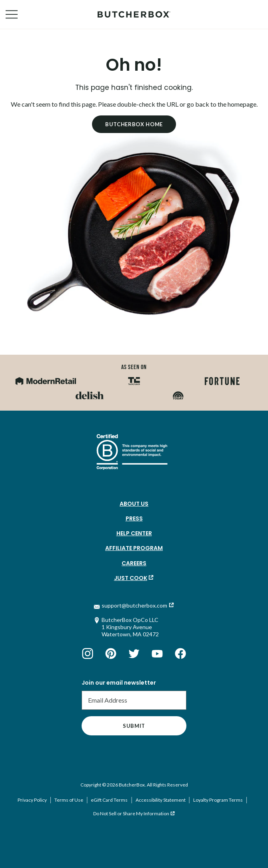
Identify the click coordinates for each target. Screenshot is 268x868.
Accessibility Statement (161, 800)
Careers (134, 563)
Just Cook (131, 578)
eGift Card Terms (109, 800)
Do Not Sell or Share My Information (131, 813)
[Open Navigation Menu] (12, 14)
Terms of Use (69, 800)
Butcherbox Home (134, 124)
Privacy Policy (32, 800)
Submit (134, 726)
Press (134, 518)
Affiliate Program (134, 548)
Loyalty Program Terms (218, 800)
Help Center (134, 533)
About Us (134, 504)
